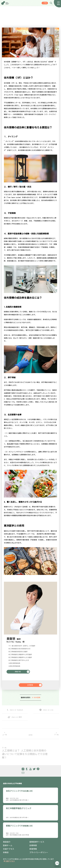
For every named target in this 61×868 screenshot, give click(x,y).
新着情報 (33, 849)
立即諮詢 (57, 863)
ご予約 (45, 3)
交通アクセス (9, 849)
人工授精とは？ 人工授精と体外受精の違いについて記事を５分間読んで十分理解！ (25, 754)
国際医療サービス (37, 842)
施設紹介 (7, 842)
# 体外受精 (36, 698)
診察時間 (33, 845)
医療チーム (8, 845)
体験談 (6, 852)
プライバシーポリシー (39, 852)
